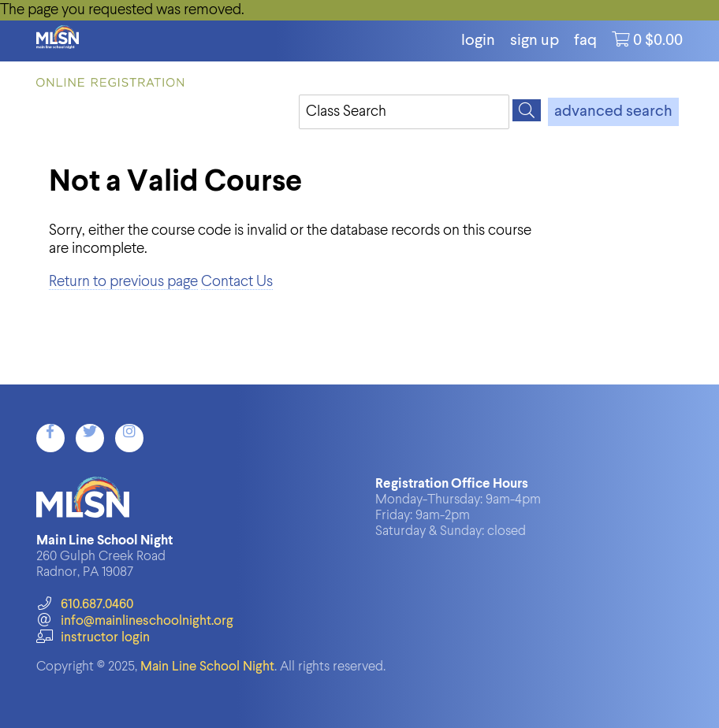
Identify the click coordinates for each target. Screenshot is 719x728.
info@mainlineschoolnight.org (135, 621)
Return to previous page (123, 282)
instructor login (93, 638)
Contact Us (237, 282)
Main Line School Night (207, 667)
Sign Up (535, 41)
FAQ (585, 41)
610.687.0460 (85, 605)
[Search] (527, 110)
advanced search (613, 112)
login (478, 41)
